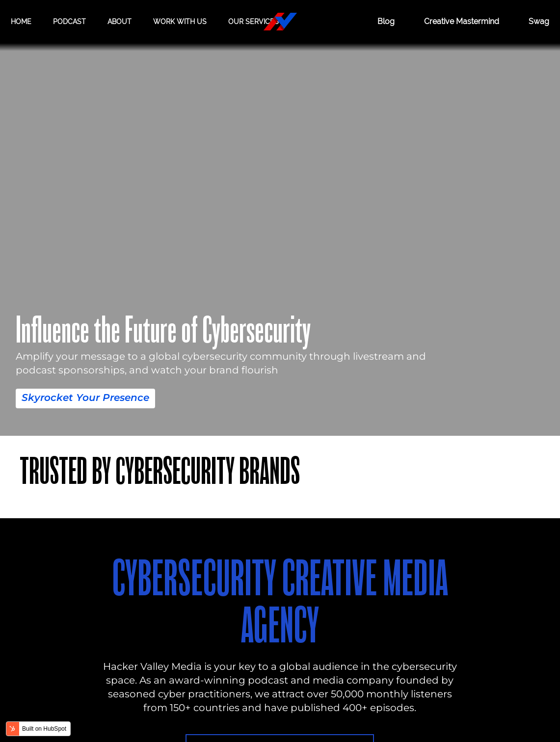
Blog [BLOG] (386, 21)
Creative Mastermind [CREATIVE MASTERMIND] (462, 21)
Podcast (69, 22)
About (120, 22)
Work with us (180, 22)
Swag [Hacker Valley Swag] (539, 21)
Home (21, 22)
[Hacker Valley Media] (280, 22)
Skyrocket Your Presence (85, 397)
